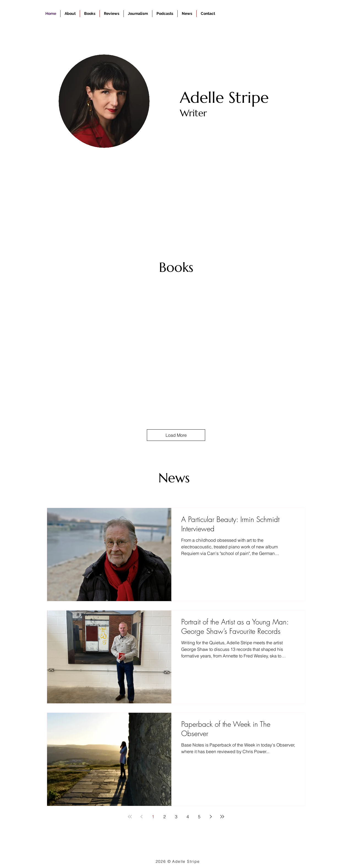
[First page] (130, 817)
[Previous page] (141, 817)
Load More (176, 435)
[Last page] (222, 817)
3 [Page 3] (176, 817)
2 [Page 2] (165, 817)
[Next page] (211, 817)
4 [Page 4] (188, 817)
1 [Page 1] (153, 817)
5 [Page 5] (199, 817)
